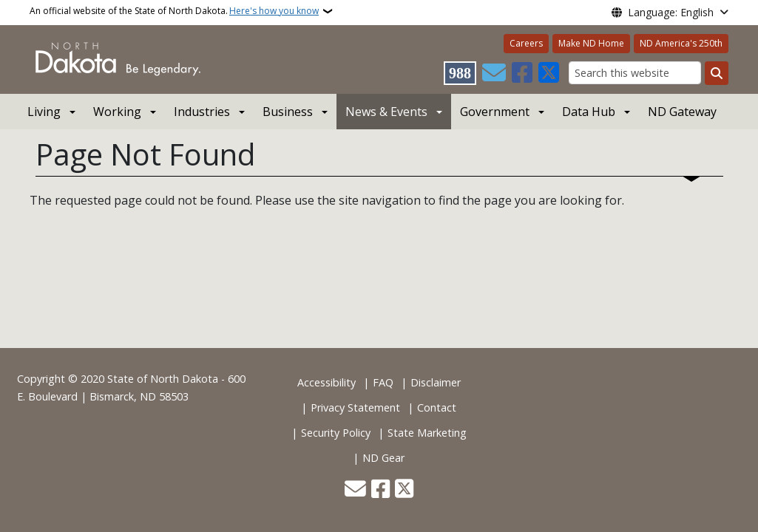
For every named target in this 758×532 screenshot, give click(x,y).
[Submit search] (717, 73)
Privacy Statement (355, 407)
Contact (437, 407)
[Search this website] (635, 73)
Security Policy (336, 433)
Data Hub (589, 112)
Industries (202, 112)
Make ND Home (591, 43)
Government (495, 112)
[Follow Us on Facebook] (522, 73)
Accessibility (326, 382)
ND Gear (383, 458)
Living (44, 112)
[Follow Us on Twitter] (549, 73)
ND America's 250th (681, 43)
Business (288, 112)
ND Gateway (682, 112)
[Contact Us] (494, 73)
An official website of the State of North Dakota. (174, 11)
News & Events (386, 112)
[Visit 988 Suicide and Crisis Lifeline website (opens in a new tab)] (460, 73)
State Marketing (427, 433)
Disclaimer (436, 382)
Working (117, 112)
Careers (526, 43)
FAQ (383, 382)
